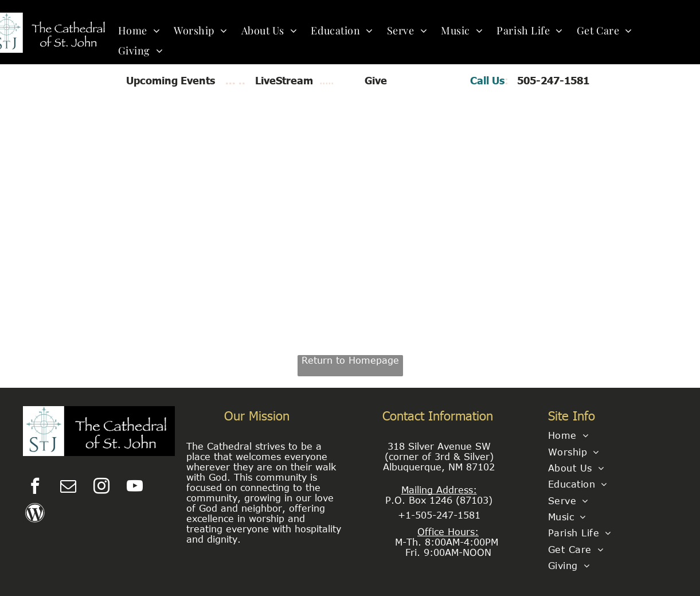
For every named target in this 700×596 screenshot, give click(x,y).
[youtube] (135, 487)
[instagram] (101, 487)
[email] (68, 487)
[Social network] (35, 514)
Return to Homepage (350, 360)
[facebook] (35, 487)
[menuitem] (139, 30)
